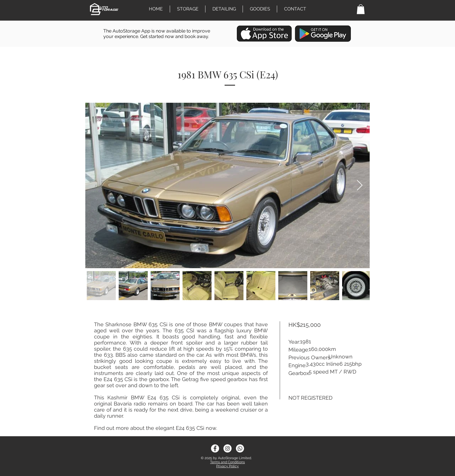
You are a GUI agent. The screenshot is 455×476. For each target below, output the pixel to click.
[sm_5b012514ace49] (240, 448)
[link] (361, 9)
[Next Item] (360, 186)
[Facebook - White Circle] (215, 448)
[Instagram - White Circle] (228, 448)
